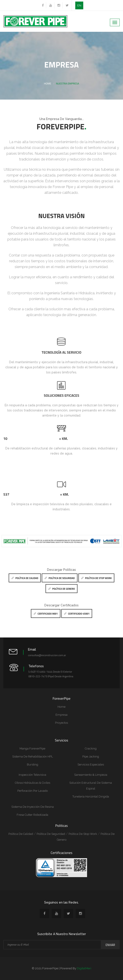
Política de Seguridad (60, 578)
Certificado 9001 (46, 614)
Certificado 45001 (77, 614)
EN (79, 5)
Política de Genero (61, 589)
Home (48, 83)
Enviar (110, 945)
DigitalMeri (84, 968)
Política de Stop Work (96, 578)
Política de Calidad (25, 578)
